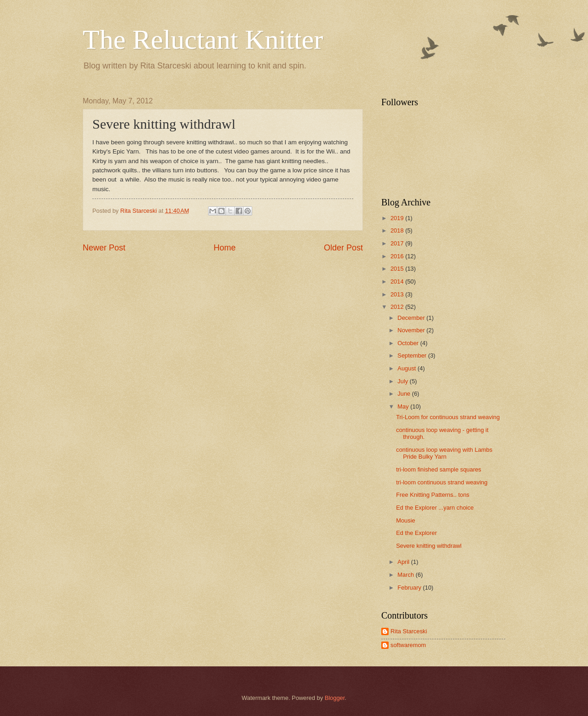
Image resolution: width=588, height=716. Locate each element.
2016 (398, 256)
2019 (398, 218)
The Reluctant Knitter (203, 40)
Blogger (335, 698)
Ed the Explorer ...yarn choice (435, 508)
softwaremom (408, 645)
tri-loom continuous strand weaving (442, 482)
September (413, 355)
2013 (398, 294)
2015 (398, 269)
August (407, 368)
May (404, 406)
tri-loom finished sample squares (438, 469)
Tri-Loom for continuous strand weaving (448, 417)
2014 (398, 281)
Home (225, 248)
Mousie (406, 520)
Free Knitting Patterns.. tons (433, 495)
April (404, 562)
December (412, 318)
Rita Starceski (409, 631)
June (405, 394)
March (406, 575)
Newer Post (104, 248)
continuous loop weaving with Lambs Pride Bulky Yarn (444, 453)
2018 (398, 230)
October (409, 343)
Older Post (343, 248)
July (403, 381)
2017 (398, 243)
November (412, 330)
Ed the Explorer (416, 533)
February (410, 588)
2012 (398, 307)
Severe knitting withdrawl (429, 546)
